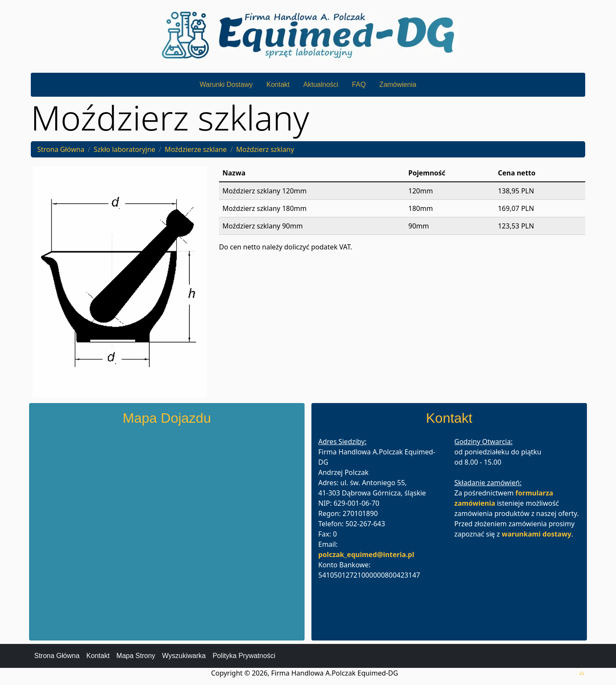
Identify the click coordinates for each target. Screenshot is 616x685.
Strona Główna (61, 149)
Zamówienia (398, 85)
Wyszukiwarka (184, 656)
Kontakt (278, 85)
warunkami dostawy (537, 534)
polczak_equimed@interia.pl (366, 555)
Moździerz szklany (265, 149)
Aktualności (321, 85)
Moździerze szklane (196, 149)
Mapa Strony (136, 656)
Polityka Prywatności (244, 656)
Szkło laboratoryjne (124, 149)
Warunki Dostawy (226, 85)
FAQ (359, 85)
